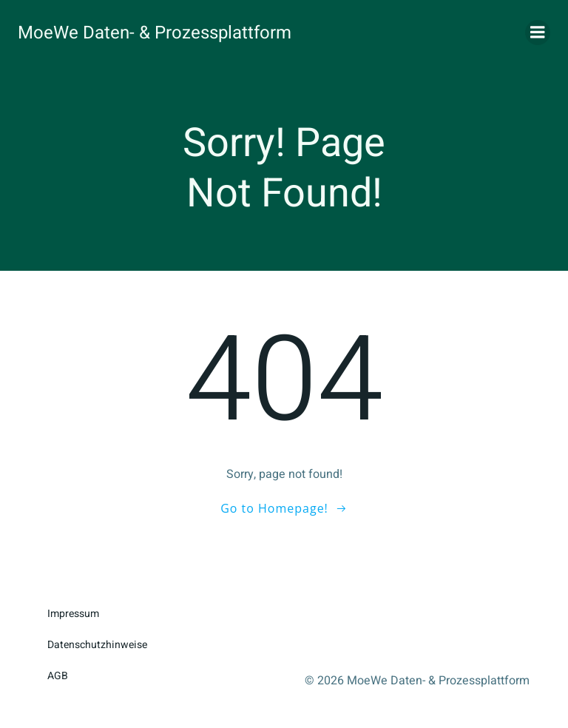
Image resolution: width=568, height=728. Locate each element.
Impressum (73, 614)
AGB (58, 676)
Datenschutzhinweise (97, 645)
